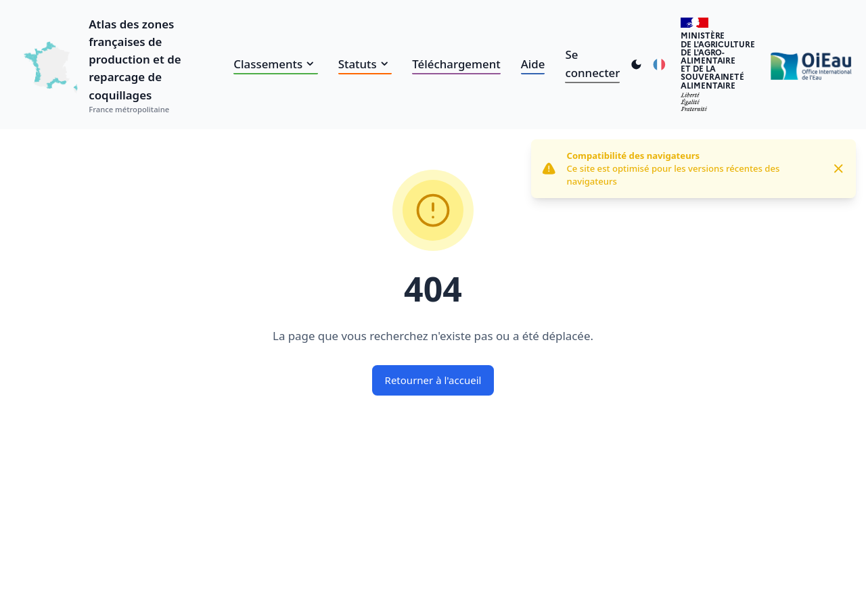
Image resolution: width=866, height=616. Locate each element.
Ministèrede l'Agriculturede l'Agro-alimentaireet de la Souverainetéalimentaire (717, 60)
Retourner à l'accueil (433, 380)
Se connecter (592, 63)
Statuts (365, 64)
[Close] (839, 169)
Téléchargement (456, 64)
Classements (275, 64)
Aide (533, 64)
